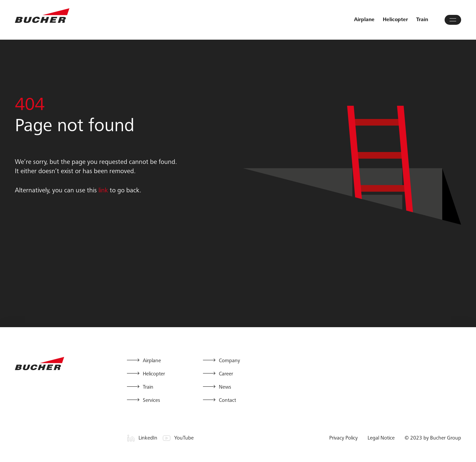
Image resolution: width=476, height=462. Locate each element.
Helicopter (395, 20)
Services (151, 401)
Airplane (364, 20)
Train (422, 20)
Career (226, 374)
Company (229, 361)
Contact (227, 401)
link (103, 191)
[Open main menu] (453, 20)
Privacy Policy (343, 438)
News (225, 387)
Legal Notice (381, 438)
